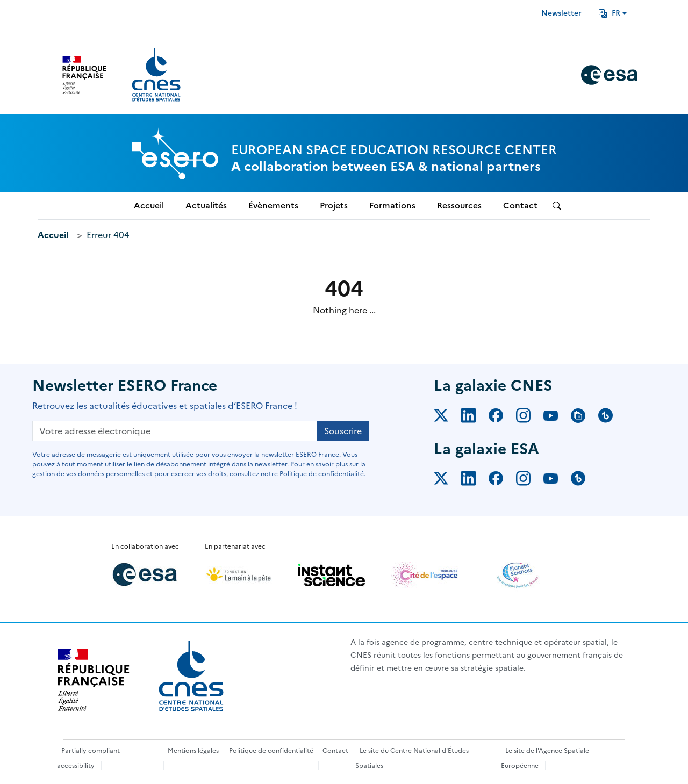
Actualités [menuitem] (206, 206)
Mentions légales (193, 751)
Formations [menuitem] (392, 206)
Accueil (53, 235)
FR (610, 13)
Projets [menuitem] (334, 206)
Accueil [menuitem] (149, 206)
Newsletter (561, 13)
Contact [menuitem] (520, 206)
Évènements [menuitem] (273, 206)
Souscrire (343, 431)
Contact (335, 751)
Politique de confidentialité (271, 751)
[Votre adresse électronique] (175, 431)
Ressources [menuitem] (459, 206)
